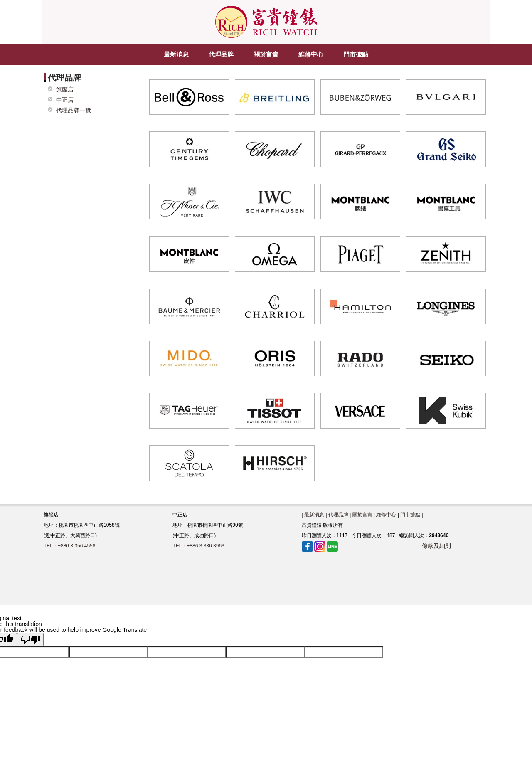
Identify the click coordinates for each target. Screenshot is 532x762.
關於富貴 (362, 515)
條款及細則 (436, 546)
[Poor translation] (30, 640)
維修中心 (386, 515)
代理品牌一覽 (74, 110)
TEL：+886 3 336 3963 (198, 546)
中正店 (65, 100)
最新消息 (314, 515)
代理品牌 (338, 515)
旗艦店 (65, 90)
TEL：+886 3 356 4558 (69, 546)
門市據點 (410, 515)
